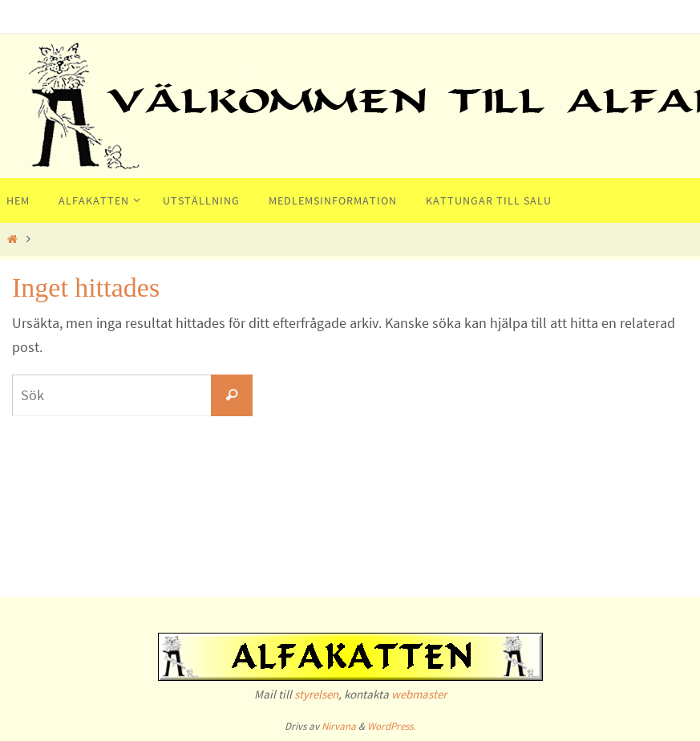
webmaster (419, 694)
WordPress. (391, 726)
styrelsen (316, 694)
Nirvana (339, 726)
